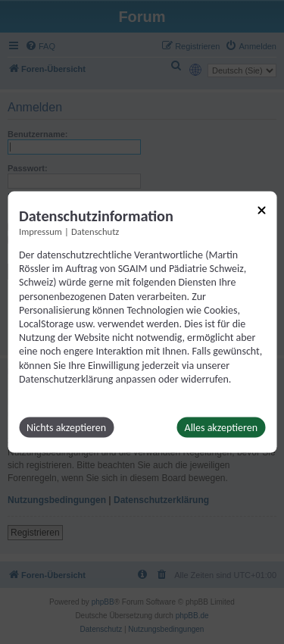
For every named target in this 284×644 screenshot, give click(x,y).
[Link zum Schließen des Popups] (261, 211)
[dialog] (142, 322)
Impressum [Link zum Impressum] (41, 231)
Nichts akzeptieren (66, 427)
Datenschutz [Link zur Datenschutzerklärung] (95, 231)
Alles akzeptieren (221, 427)
